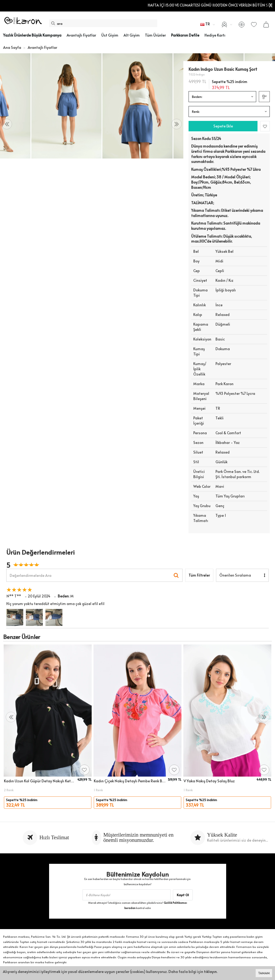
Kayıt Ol (183, 895)
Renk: (196, 112)
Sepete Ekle (223, 126)
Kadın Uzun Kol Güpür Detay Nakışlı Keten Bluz (40, 781)
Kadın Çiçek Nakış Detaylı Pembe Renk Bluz (130, 781)
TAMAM (264, 973)
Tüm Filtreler (199, 575)
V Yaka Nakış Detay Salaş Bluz (209, 781)
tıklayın (210, 972)
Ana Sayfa (12, 47)
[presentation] (7, 124)
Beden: (197, 97)
